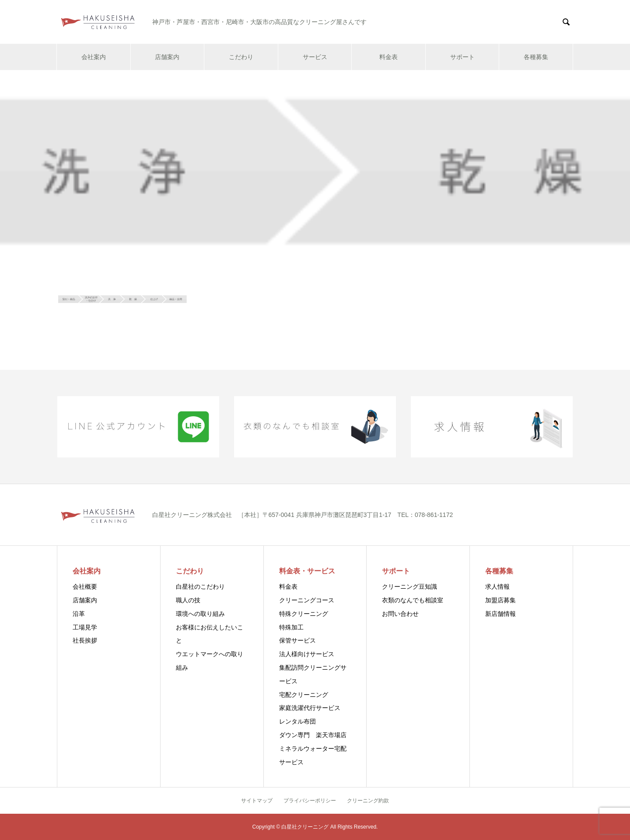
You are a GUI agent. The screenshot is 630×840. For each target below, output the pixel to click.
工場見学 (85, 627)
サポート (462, 57)
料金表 (388, 57)
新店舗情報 (500, 614)
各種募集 (536, 57)
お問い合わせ (400, 614)
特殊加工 (291, 627)
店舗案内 (167, 57)
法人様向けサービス (307, 654)
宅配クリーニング (304, 695)
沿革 (79, 614)
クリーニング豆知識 (409, 587)
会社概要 (85, 587)
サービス (315, 57)
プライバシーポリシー (310, 801)
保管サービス (297, 640)
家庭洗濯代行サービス (310, 708)
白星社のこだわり (200, 587)
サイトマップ (257, 801)
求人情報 (497, 587)
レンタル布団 (297, 721)
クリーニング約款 (368, 801)
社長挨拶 (85, 640)
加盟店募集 (500, 600)
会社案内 (94, 57)
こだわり (241, 57)
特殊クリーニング (304, 614)
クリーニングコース (307, 600)
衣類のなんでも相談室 (413, 600)
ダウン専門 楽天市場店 (313, 735)
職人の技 (188, 600)
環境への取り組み (200, 614)
